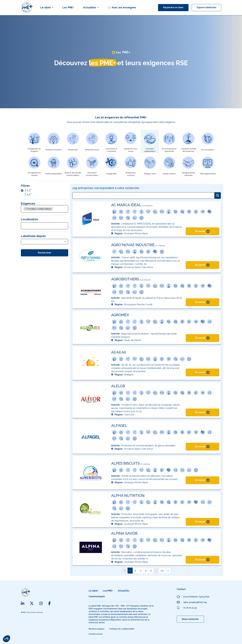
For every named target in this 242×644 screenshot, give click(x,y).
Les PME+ (68, 8)
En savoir (202, 231)
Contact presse (96, 634)
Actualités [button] (90, 8)
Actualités (124, 591)
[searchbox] (55, 209)
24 (162, 570)
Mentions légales (96, 629)
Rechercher (45, 253)
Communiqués (97, 596)
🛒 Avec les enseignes (122, 8)
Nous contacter (190, 619)
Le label (93, 591)
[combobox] (45, 209)
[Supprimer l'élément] (25, 209)
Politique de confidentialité (122, 629)
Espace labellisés (206, 7)
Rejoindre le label (173, 7)
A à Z (28, 190)
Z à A (28, 195)
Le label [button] (46, 8)
